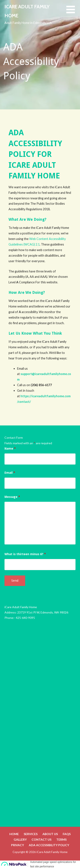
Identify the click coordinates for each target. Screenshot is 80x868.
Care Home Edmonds (18, 757)
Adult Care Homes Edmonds (23, 748)
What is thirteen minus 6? (25, 554)
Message (12, 497)
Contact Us (41, 839)
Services (31, 834)
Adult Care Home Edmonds (23, 738)
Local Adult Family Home (21, 807)
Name (10, 449)
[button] (73, 12)
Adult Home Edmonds (19, 728)
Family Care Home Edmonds (23, 767)
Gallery (20, 839)
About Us (50, 834)
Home (14, 834)
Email (10, 473)
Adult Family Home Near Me (23, 797)
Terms (61, 839)
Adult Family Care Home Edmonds (27, 777)
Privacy (17, 845)
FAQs (67, 834)
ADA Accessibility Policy (49, 845)
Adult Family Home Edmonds (23, 718)
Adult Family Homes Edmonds (24, 787)
